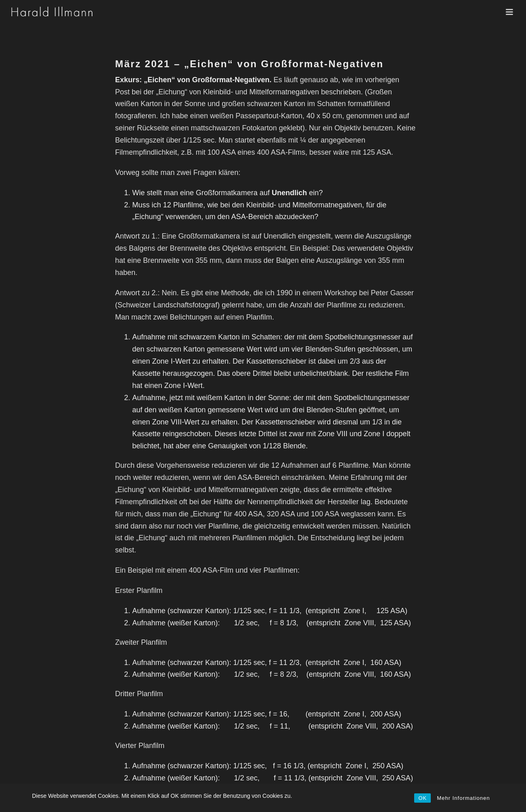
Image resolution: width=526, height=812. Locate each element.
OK (422, 798)
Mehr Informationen (463, 798)
